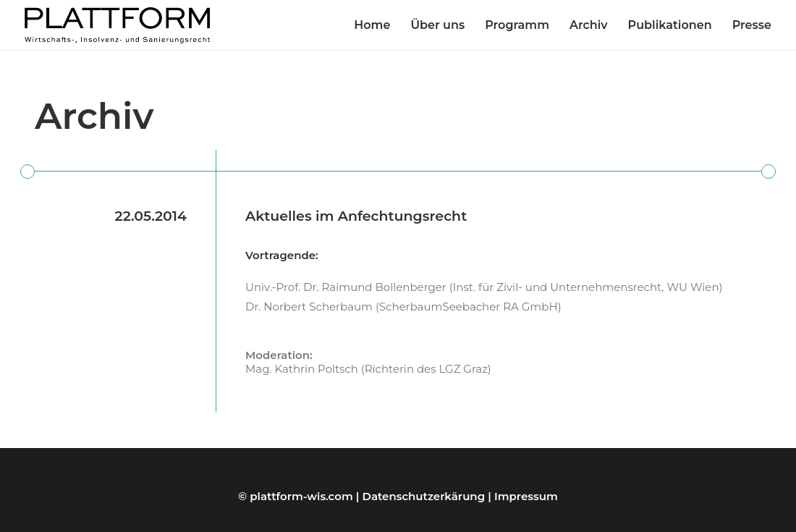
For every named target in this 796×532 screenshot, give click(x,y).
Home (372, 25)
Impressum (526, 496)
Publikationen (670, 25)
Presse (752, 25)
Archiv (589, 25)
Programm (517, 25)
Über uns (437, 25)
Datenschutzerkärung (424, 496)
